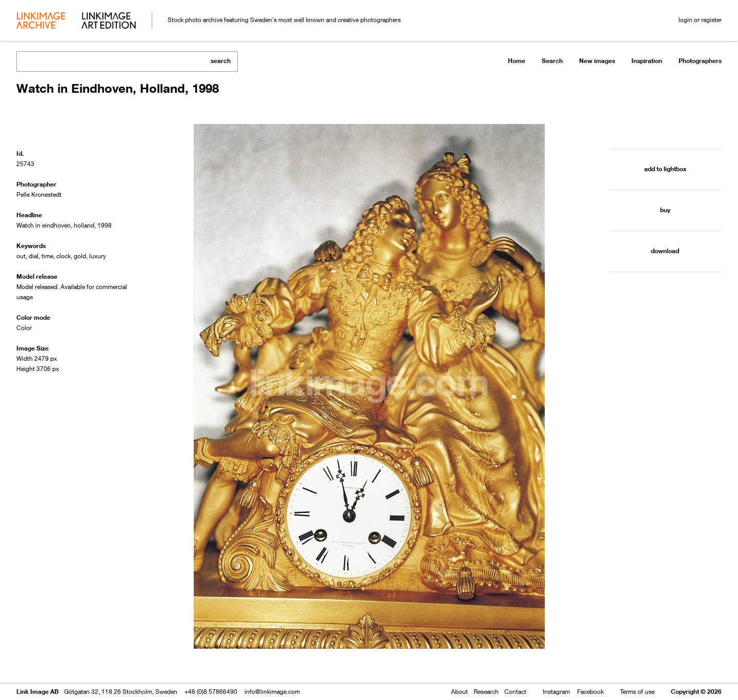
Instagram (556, 692)
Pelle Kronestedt (39, 194)
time (47, 256)
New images (597, 61)
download (665, 251)
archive (41, 22)
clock (64, 256)
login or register (700, 20)
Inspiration (647, 61)
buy (665, 210)
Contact (515, 692)
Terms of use (637, 692)
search (221, 61)
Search (552, 61)
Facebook (590, 692)
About (459, 692)
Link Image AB (37, 692)
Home (517, 61)
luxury (98, 256)
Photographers (700, 61)
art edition (109, 22)
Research (486, 692)
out (21, 256)
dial (34, 256)
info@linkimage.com (272, 692)
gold (80, 256)
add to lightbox (665, 169)
